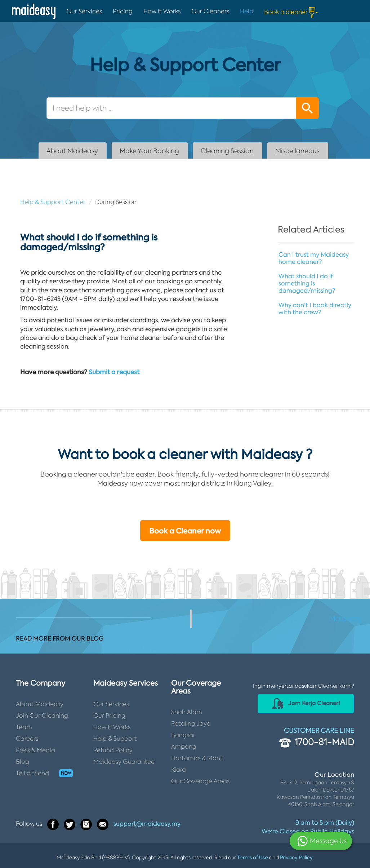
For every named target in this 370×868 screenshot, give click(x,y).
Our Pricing (109, 716)
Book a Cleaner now (185, 531)
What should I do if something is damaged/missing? (307, 283)
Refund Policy (113, 750)
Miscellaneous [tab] (297, 151)
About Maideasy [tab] (72, 151)
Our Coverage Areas (200, 781)
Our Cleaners (210, 11)
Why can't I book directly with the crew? (315, 309)
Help (247, 11)
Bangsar (183, 735)
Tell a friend (32, 773)
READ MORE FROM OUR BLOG (60, 638)
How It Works (162, 11)
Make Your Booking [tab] (149, 151)
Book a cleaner (291, 13)
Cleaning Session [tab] (227, 151)
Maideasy (346, 619)
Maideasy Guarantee (124, 762)
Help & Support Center (53, 202)
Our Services (84, 11)
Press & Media (35, 750)
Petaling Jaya (191, 723)
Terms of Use (253, 858)
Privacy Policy (296, 858)
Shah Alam (187, 712)
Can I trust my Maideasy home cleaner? (314, 258)
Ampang (184, 747)
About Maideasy (40, 704)
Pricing (123, 11)
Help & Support (115, 739)
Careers (27, 739)
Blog (23, 762)
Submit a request (114, 372)
